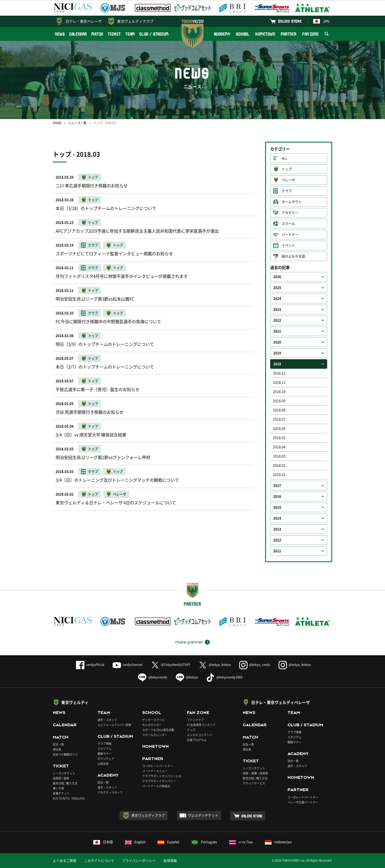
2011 (277, 551)
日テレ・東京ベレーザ (84, 21)
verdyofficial (90, 665)
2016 (277, 496)
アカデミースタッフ (110, 792)
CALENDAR (78, 34)
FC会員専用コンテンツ (201, 725)
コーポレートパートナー (158, 766)
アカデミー (290, 213)
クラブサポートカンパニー (159, 781)
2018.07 (279, 419)
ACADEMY (222, 34)
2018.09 (279, 401)
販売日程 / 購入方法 (65, 783)
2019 (277, 353)
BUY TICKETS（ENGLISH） (70, 798)
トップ (287, 169)
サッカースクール (153, 720)
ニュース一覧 (77, 123)
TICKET (114, 34)
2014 (277, 518)
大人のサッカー (152, 725)
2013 (277, 529)
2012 (277, 540)
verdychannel (128, 665)
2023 (277, 309)
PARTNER (288, 34)
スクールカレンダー (155, 735)
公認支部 (103, 764)
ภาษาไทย (241, 842)
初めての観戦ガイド (65, 754)
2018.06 (279, 429)
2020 (277, 342)
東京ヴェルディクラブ (135, 21)
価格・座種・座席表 (255, 773)
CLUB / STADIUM (154, 34)
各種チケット (61, 793)
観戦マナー (104, 754)
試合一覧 (58, 744)
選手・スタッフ (107, 720)
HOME (57, 123)
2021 (277, 331)
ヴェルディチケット (203, 815)
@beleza (187, 677)
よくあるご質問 (65, 861)
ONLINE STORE (290, 21)
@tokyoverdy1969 (224, 677)
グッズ (191, 730)
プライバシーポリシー (139, 861)
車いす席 (58, 788)
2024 (277, 299)
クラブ (287, 191)
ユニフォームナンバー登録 (114, 725)
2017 (277, 486)
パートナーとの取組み (156, 786)
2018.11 (279, 382)
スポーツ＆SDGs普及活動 (158, 730)
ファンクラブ (195, 720)
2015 (277, 507)
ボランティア (106, 759)
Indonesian (278, 842)
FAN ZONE (311, 34)
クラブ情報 (104, 743)
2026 (277, 277)
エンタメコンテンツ (199, 735)
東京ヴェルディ (75, 702)
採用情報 (170, 861)
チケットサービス (254, 783)
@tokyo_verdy (255, 665)
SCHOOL (243, 34)
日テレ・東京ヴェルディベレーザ (281, 702)
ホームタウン (292, 202)
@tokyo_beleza (215, 665)
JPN (321, 21)
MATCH (98, 34)
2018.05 (279, 438)
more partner (189, 642)
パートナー (290, 235)
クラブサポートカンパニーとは (162, 776)
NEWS (60, 34)
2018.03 (279, 456)
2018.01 (279, 475)
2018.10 (279, 392)
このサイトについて (99, 861)
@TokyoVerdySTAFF (171, 665)
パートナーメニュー (155, 771)
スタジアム (104, 748)
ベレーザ (288, 180)
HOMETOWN (265, 34)
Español (168, 842)
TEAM (130, 34)
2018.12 (279, 373)
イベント (288, 245)
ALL (285, 158)
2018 (277, 364)
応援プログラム (197, 740)
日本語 (103, 842)
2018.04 (279, 447)
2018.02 (279, 465)
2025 (277, 288)
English (135, 842)
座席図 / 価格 (61, 778)
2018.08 (279, 410)
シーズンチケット (64, 773)
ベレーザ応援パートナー (303, 802)
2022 (277, 320)
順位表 (57, 749)
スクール (288, 224)
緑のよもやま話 (293, 256)
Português (204, 842)
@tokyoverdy (153, 677)
